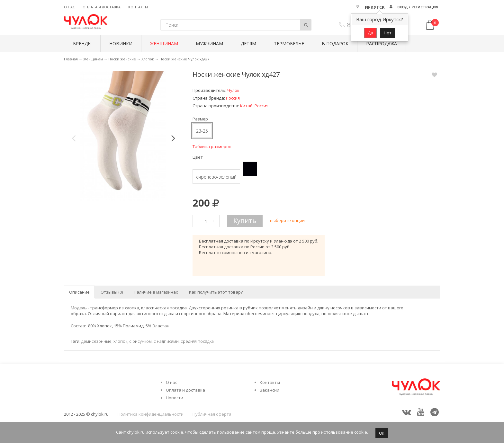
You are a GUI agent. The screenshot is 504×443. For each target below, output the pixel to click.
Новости (175, 398)
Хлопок (148, 59)
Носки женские (122, 59)
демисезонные (96, 341)
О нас (69, 7)
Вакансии (270, 390)
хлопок (120, 341)
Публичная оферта (212, 414)
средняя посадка (197, 341)
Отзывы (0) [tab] (112, 292)
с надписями (166, 341)
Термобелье (289, 44)
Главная (71, 59)
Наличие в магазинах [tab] (156, 292)
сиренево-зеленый (216, 177)
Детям (248, 44)
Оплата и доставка (102, 7)
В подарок (335, 44)
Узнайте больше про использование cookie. (323, 432)
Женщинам (164, 44)
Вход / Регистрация (418, 7)
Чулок (233, 90)
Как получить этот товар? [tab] (216, 292)
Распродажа (382, 44)
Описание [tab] (79, 292)
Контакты (138, 7)
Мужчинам (209, 44)
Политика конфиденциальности (151, 414)
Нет (388, 33)
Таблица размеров (212, 146)
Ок (382, 433)
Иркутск (375, 7)
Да (370, 33)
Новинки (121, 44)
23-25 (202, 131)
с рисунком (140, 341)
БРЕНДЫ (82, 44)
